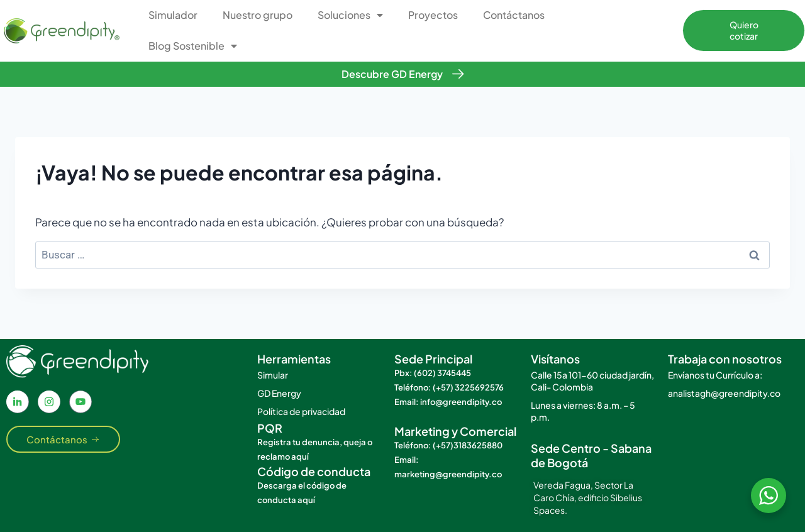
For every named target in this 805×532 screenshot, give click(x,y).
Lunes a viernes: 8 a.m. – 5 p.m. (583, 411)
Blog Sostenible (193, 46)
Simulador (173, 15)
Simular (273, 375)
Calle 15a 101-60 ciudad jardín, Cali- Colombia (592, 381)
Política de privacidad (301, 411)
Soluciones (350, 15)
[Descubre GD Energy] (458, 74)
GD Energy (279, 393)
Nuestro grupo (258, 15)
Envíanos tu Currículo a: (715, 375)
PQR (270, 428)
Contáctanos (514, 15)
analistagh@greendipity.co (724, 393)
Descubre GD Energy (392, 74)
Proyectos (433, 15)
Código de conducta (314, 471)
